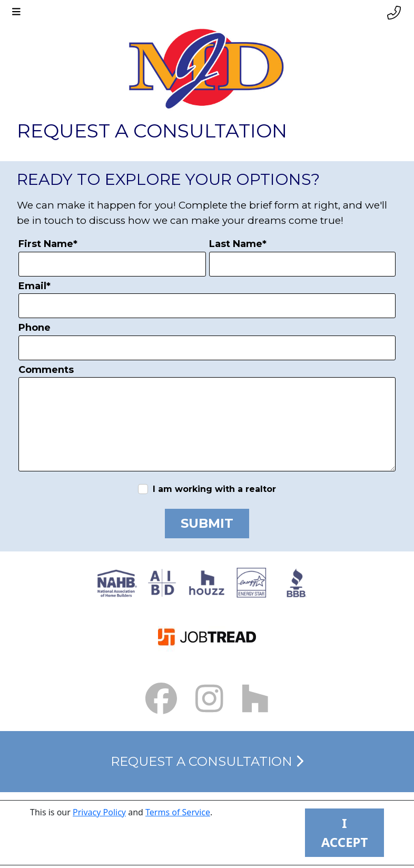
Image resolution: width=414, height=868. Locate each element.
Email (34, 286)
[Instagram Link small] (209, 699)
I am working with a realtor (214, 489)
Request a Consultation (207, 761)
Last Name (238, 244)
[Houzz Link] (255, 699)
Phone (34, 328)
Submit (207, 523)
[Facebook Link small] (161, 699)
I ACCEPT (345, 832)
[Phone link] (394, 13)
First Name (48, 244)
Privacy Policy (99, 812)
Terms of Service (178, 812)
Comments (46, 370)
